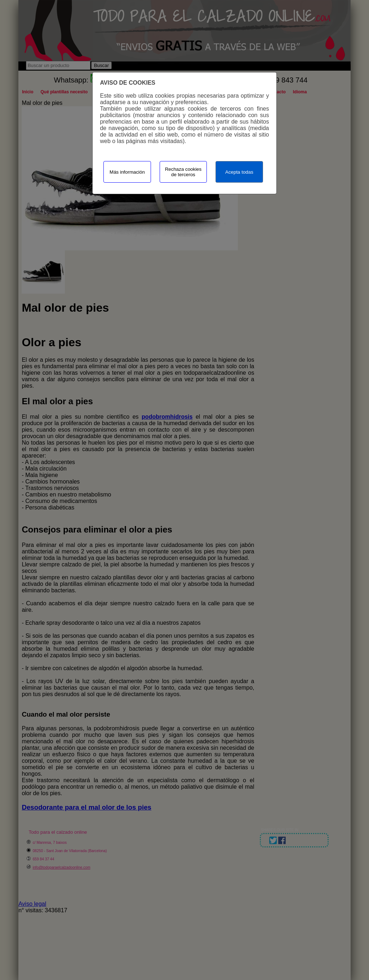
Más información (127, 172)
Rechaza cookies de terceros (183, 172)
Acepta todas (239, 172)
